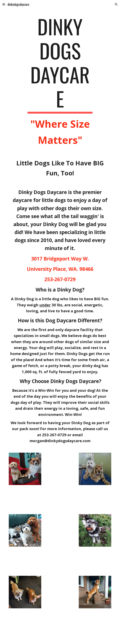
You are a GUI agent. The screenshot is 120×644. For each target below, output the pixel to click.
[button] (4, 4)
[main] (60, 81)
